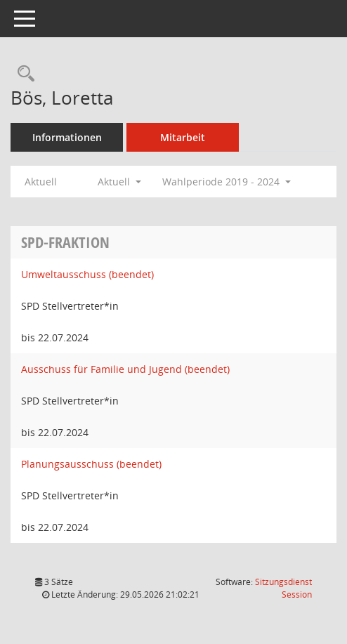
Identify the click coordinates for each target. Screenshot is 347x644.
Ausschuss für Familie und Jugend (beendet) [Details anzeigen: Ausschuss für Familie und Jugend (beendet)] (125, 369)
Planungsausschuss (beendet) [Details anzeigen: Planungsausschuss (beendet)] (91, 464)
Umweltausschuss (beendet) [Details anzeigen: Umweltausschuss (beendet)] (87, 274)
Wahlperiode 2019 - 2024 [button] (227, 182)
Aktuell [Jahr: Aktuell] (41, 182)
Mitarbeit (183, 137)
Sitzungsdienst (283, 588)
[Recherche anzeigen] (22, 74)
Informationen (67, 137)
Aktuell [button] (119, 182)
